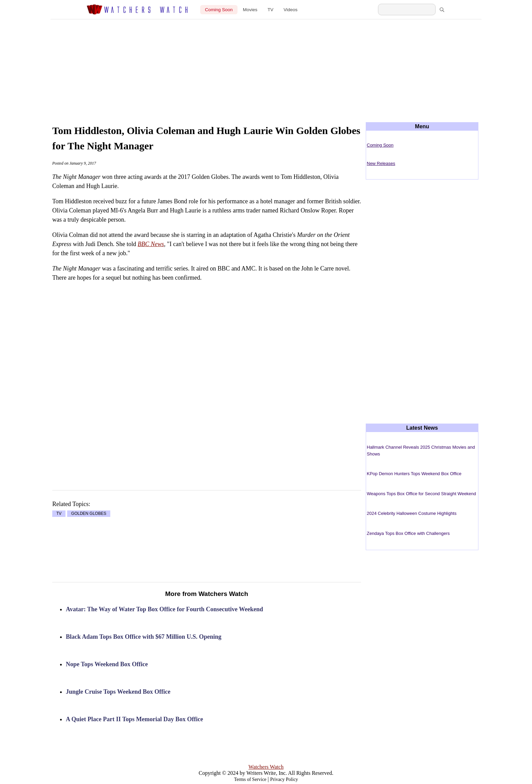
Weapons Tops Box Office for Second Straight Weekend (421, 494)
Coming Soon (219, 10)
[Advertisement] (266, 65)
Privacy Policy (284, 779)
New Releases (381, 163)
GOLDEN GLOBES (89, 514)
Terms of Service (250, 779)
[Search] (442, 10)
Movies (250, 10)
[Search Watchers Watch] (407, 10)
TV (271, 10)
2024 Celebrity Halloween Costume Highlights (412, 513)
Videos (291, 10)
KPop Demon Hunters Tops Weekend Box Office (414, 474)
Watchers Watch (266, 767)
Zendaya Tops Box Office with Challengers (408, 533)
